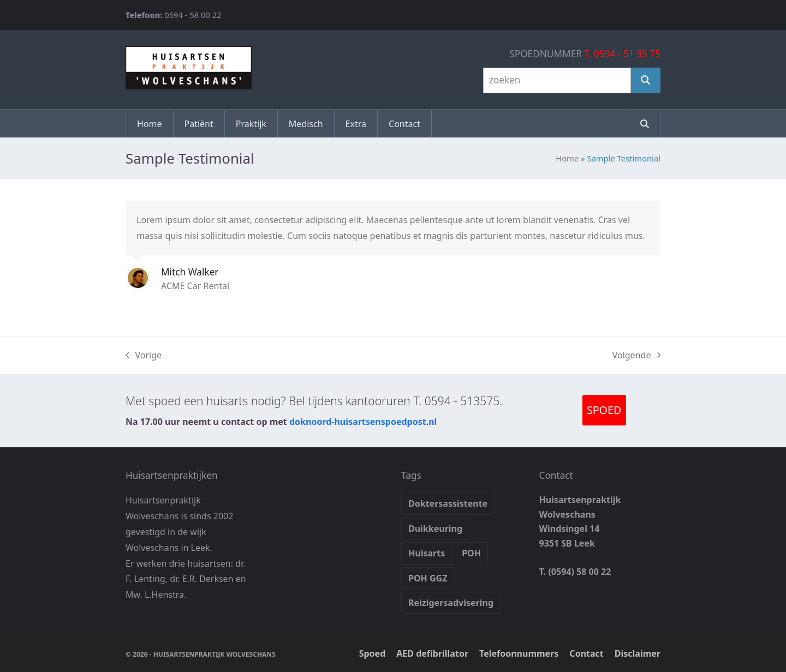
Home (567, 158)
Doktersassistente (448, 503)
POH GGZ (428, 578)
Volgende (636, 356)
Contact (586, 653)
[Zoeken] (646, 80)
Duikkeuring (435, 529)
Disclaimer (638, 653)
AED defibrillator (432, 653)
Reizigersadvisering (451, 603)
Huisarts (427, 553)
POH (471, 553)
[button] (645, 124)
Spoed (373, 653)
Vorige (144, 356)
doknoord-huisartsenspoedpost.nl (363, 422)
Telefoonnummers (519, 653)
